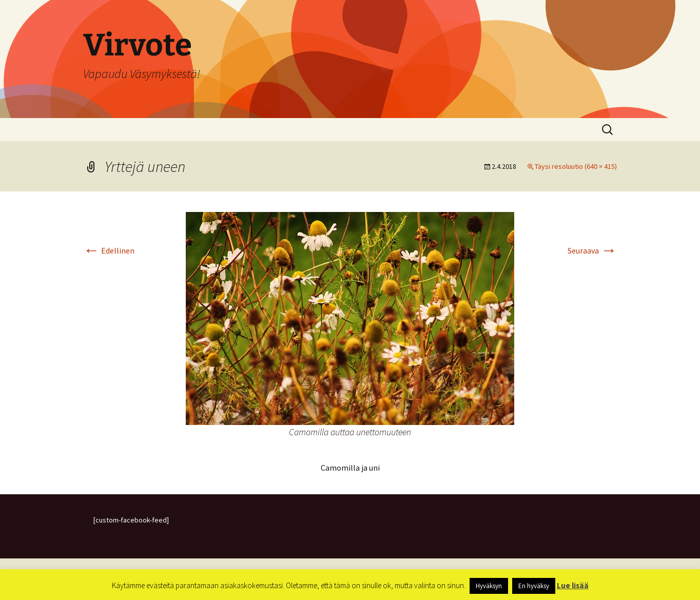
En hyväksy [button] (534, 586)
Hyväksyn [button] (489, 586)
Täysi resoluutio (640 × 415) (576, 166)
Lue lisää (573, 585)
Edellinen (109, 250)
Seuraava (592, 250)
